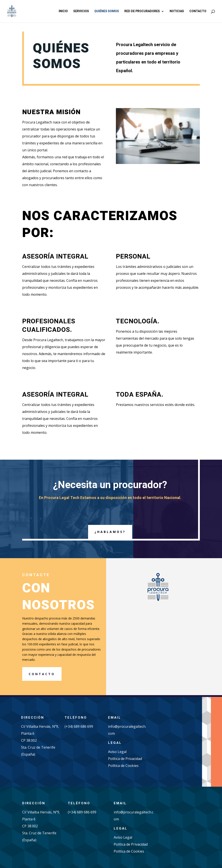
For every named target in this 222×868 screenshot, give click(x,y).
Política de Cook (121, 766)
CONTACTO (42, 674)
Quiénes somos (107, 12)
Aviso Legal (117, 752)
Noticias (177, 12)
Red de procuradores (142, 12)
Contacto (198, 12)
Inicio (63, 12)
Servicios (81, 12)
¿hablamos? (110, 532)
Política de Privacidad (125, 759)
